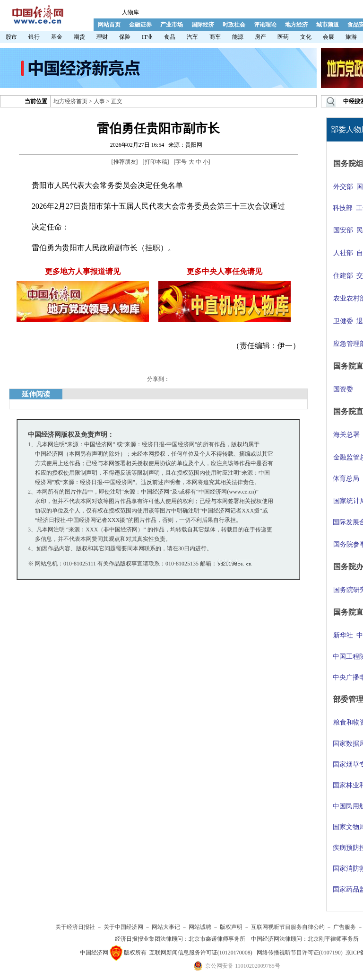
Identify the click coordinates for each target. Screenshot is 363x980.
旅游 (351, 37)
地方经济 (296, 25)
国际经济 (203, 25)
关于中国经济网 (123, 927)
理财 (102, 37)
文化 (306, 37)
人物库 (130, 12)
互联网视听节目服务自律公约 (288, 927)
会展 (328, 37)
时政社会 (234, 25)
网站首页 (109, 25)
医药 (283, 37)
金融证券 (140, 25)
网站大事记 (166, 927)
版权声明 (231, 927)
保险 (125, 37)
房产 (260, 37)
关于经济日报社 (75, 927)
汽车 (192, 37)
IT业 (147, 37)
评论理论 (265, 25)
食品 (170, 37)
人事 (99, 101)
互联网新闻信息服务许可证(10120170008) (201, 953)
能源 (238, 37)
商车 (215, 37)
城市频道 (328, 25)
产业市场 (172, 25)
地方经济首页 (70, 101)
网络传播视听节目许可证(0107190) (300, 953)
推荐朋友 (125, 162)
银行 (34, 37)
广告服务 (345, 927)
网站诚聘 (200, 927)
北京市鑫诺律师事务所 (217, 939)
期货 (79, 37)
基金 (57, 37)
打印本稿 (156, 162)
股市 (11, 37)
